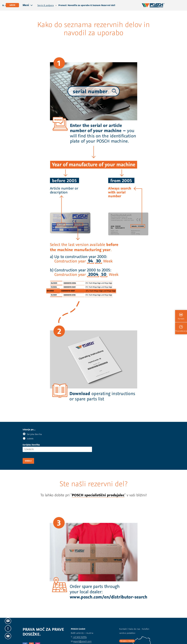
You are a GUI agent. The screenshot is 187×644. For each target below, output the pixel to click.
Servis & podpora (46, 5)
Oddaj (28, 461)
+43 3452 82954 (80, 637)
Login (12, 5)
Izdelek (30, 439)
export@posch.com (82, 641)
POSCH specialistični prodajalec (98, 495)
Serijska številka (34, 434)
